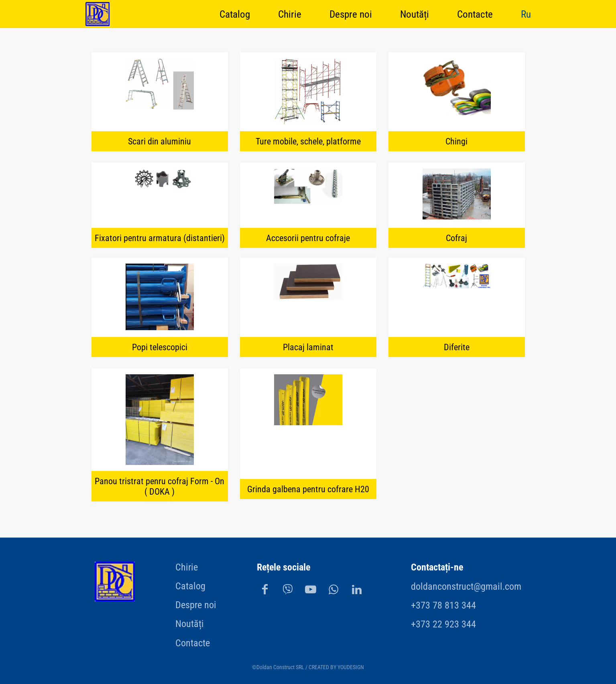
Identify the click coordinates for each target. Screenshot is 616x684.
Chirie (290, 14)
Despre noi (351, 14)
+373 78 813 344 (443, 605)
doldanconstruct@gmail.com (466, 587)
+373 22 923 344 (443, 624)
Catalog (235, 14)
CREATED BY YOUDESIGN (336, 667)
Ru (526, 14)
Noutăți (415, 14)
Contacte (475, 14)
